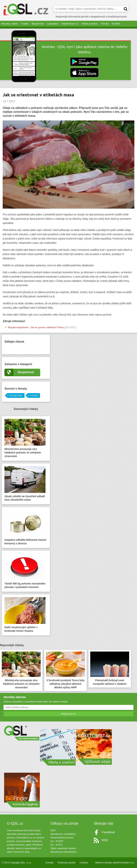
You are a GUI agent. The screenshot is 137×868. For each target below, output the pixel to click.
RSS (105, 840)
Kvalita (25, 24)
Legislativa (53, 24)
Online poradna (89, 24)
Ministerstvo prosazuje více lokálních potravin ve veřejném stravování (25, 438)
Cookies (84, 863)
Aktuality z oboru (9, 24)
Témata (105, 24)
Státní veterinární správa (63, 848)
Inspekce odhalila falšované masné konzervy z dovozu (25, 527)
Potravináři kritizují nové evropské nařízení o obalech (110, 668)
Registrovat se (68, 714)
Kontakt (116, 24)
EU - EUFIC (57, 845)
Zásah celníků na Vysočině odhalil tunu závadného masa (25, 484)
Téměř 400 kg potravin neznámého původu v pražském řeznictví (25, 571)
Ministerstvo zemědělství (63, 834)
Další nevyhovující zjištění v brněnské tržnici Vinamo (25, 615)
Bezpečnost (38, 24)
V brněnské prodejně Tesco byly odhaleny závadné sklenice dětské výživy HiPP (65, 670)
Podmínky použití (67, 863)
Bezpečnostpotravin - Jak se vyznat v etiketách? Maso (36, 327)
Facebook (108, 832)
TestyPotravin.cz (70, 24)
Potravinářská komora (62, 838)
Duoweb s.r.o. (127, 863)
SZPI (53, 830)
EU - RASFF (57, 841)
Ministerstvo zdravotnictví (64, 852)
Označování (16, 395)
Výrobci (34, 395)
